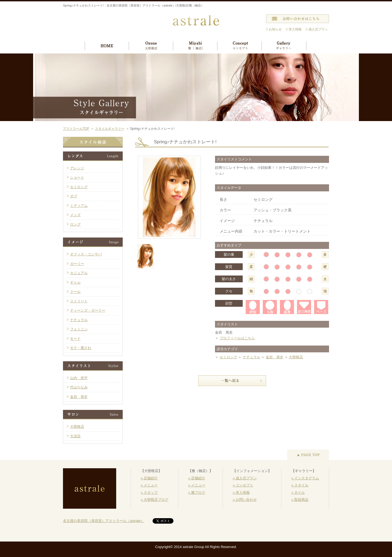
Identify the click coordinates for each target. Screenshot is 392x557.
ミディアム (79, 206)
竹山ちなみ (79, 387)
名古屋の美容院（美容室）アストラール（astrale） (104, 521)
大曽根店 (296, 357)
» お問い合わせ (245, 500)
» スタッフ (149, 493)
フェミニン (79, 329)
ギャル (75, 282)
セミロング (228, 357)
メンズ (75, 215)
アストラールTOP (76, 129)
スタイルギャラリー (110, 129)
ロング (75, 224)
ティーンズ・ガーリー (88, 310)
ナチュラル (252, 357)
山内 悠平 (79, 378)
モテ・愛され (81, 348)
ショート (77, 177)
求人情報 (295, 29)
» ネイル (298, 493)
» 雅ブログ (197, 493)
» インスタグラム (305, 478)
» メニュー (149, 485)
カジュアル (79, 273)
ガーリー (77, 264)
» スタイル (300, 485)
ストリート (79, 301)
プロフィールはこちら (237, 338)
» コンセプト (243, 485)
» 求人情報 (241, 493)
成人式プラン (318, 29)
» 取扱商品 (300, 500)
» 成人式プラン (245, 478)
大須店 (75, 436)
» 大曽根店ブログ (154, 500)
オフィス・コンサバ (86, 254)
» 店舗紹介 (149, 478)
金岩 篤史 (275, 357)
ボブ (74, 196)
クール (75, 292)
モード (75, 339)
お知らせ (275, 29)
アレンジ (77, 168)
